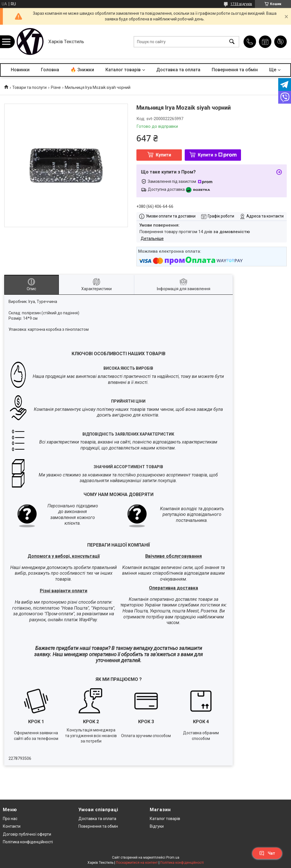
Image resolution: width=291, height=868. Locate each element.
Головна (50, 70)
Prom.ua (173, 857)
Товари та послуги (29, 87)
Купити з (217, 155)
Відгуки (157, 826)
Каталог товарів (123, 70)
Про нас (10, 819)
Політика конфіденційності (28, 842)
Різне (56, 87)
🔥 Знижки (82, 70)
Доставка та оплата (178, 70)
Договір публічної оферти (27, 834)
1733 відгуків (241, 4)
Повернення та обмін (235, 70)
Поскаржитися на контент (137, 863)
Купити (163, 155)
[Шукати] (232, 42)
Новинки (20, 70)
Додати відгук (280, 42)
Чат (267, 853)
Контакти (12, 826)
